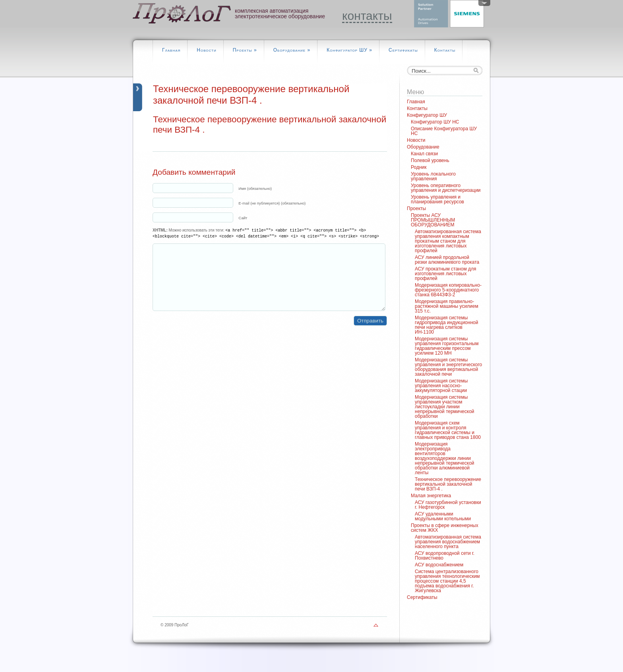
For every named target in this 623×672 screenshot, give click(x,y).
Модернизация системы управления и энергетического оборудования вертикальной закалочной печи (448, 367)
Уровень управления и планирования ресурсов (437, 199)
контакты (367, 16)
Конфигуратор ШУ (349, 50)
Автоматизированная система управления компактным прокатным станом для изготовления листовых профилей (448, 241)
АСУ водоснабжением (439, 565)
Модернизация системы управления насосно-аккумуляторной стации (441, 386)
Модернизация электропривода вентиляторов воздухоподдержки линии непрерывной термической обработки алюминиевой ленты (445, 458)
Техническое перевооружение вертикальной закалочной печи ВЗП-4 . (448, 484)
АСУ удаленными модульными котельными (443, 516)
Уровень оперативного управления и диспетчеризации (446, 188)
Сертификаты (403, 50)
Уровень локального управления (433, 176)
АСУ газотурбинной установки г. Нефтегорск (448, 505)
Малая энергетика (431, 496)
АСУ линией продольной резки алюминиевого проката (447, 260)
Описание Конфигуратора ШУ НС (444, 131)
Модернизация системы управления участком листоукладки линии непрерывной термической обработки (445, 407)
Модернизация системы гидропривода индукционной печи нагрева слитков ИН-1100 (446, 325)
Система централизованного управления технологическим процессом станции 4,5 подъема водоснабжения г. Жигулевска (447, 581)
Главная (171, 50)
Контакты (445, 50)
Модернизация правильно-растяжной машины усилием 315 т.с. (447, 306)
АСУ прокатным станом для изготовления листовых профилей (446, 274)
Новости (206, 50)
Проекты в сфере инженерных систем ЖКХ (445, 528)
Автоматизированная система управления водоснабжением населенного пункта (448, 542)
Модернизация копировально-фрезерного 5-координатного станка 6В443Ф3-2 (448, 290)
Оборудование (292, 50)
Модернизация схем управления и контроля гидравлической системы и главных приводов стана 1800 (448, 430)
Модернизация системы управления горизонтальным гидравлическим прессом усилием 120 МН (447, 346)
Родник (419, 167)
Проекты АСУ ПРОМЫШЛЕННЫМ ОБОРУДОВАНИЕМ (433, 220)
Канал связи (424, 154)
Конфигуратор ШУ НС (435, 122)
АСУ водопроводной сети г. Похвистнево (445, 556)
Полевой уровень (430, 160)
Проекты (245, 50)
